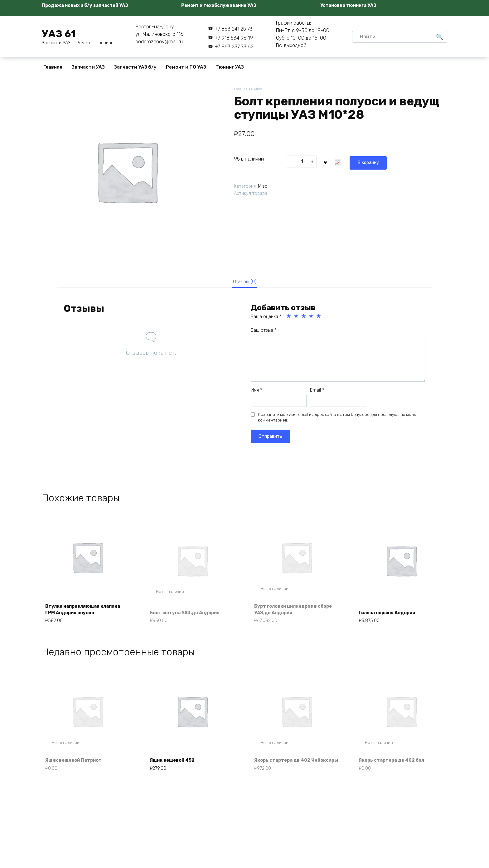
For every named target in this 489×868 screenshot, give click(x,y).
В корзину (340, 161)
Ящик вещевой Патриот (78, 772)
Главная (53, 67)
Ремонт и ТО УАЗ (186, 67)
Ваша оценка (266, 319)
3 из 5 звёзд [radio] (304, 318)
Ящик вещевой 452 (176, 772)
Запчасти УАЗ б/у (135, 67)
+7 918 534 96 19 (234, 38)
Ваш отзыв (264, 333)
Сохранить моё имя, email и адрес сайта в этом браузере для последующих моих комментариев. (337, 420)
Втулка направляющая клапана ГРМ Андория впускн (87, 612)
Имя (256, 392)
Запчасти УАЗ (88, 67)
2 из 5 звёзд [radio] (297, 318)
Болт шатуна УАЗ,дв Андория (189, 615)
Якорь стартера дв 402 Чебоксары (286, 768)
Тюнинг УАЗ (230, 67)
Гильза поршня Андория (391, 615)
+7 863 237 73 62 (234, 47)
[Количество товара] (302, 162)
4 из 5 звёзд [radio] (312, 318)
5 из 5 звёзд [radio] (319, 318)
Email (317, 392)
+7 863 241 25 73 (234, 29)
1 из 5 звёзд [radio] (289, 318)
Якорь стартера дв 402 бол (395, 772)
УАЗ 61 (59, 34)
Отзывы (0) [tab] (245, 282)
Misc (260, 89)
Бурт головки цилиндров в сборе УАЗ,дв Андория (290, 612)
